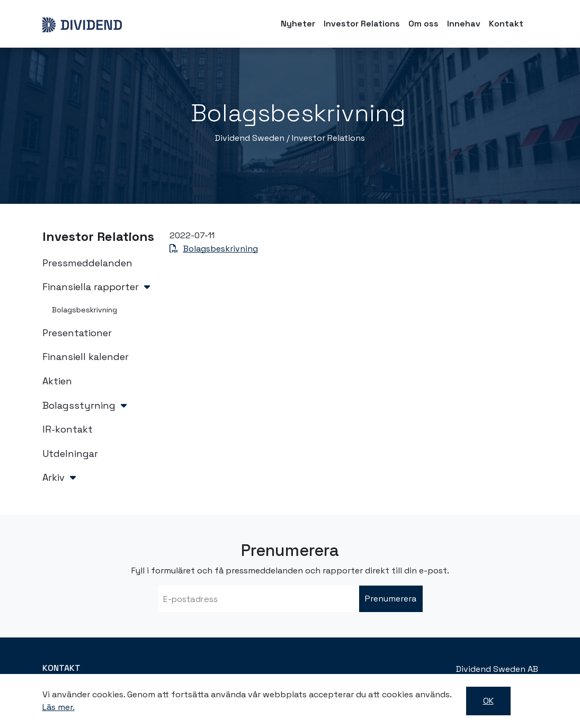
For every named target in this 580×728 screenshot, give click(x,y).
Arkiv (53, 477)
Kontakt (506, 24)
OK (488, 701)
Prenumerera (391, 599)
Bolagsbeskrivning (84, 310)
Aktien (57, 381)
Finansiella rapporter (91, 287)
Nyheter (298, 24)
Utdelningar (70, 453)
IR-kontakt (68, 429)
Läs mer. (59, 707)
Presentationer (77, 333)
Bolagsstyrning (79, 405)
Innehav (464, 24)
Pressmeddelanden (87, 263)
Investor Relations (362, 24)
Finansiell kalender (86, 357)
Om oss (423, 24)
